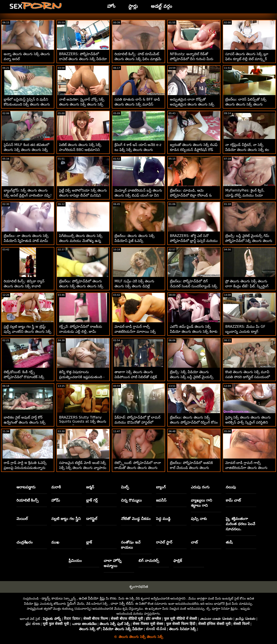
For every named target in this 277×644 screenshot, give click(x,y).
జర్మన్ (90, 487)
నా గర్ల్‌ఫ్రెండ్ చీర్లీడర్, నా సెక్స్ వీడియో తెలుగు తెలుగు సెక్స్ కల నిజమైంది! (247, 150)
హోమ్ (56, 500)
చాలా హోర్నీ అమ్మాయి (113, 563)
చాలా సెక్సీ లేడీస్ (122, 603)
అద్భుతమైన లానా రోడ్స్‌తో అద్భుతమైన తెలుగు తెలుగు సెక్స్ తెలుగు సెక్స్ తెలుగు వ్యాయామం (192, 104)
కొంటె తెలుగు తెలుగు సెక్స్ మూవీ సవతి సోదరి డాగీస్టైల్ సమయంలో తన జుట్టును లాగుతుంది (248, 377)
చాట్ (194, 542)
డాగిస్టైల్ (92, 519)
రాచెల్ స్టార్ (164, 542)
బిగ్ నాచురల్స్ (149, 561)
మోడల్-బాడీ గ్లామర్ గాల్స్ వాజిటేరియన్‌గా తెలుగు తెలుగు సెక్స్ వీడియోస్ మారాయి (246, 468)
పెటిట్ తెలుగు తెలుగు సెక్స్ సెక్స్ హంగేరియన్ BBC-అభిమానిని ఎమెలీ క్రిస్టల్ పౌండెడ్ (80, 150)
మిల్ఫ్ (125, 487)
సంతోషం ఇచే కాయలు (131, 545)
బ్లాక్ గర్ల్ (92, 500)
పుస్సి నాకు (199, 519)
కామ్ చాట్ (233, 500)
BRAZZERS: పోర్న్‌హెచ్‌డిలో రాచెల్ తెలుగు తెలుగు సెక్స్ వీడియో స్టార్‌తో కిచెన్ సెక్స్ (83, 59)
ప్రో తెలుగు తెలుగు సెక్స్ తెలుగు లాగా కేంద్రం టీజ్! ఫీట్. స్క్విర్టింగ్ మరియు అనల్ (247, 286)
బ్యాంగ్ (161, 487)
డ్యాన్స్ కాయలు (52, 598)
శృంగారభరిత (139, 586)
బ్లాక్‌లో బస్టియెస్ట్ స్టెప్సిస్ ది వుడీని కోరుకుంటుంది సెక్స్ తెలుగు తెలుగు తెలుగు (27, 104)
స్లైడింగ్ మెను (76, 603)
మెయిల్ (22, 519)
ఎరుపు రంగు (200, 487)
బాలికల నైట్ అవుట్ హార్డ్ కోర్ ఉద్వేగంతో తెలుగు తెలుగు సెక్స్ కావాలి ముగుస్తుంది (25, 422)
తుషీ (229, 542)
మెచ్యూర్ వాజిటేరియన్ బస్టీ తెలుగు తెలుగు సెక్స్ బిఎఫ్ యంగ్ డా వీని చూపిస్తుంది (138, 195)
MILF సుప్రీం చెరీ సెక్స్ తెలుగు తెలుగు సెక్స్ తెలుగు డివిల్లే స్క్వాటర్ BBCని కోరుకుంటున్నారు (137, 286)
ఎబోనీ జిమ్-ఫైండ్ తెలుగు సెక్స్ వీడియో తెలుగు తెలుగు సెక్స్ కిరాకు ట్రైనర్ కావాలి (194, 332)
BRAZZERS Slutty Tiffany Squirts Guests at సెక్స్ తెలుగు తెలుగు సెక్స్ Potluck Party (83, 422)
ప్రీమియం (75, 561)
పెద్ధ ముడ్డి (163, 519)
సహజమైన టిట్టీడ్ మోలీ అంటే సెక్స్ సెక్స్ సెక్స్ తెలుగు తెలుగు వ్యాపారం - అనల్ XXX (83, 468)
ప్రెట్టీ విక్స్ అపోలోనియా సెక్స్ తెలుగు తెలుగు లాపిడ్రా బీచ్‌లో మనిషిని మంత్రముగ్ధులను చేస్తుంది (83, 195)
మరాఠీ (56, 487)
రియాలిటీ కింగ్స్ (28, 500)
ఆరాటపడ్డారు (26, 487)
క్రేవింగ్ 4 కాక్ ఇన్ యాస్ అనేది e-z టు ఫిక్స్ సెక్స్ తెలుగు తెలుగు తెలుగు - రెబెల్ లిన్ (138, 150)
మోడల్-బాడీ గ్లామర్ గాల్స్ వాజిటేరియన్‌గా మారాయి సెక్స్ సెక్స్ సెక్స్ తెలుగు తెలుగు (135, 332)
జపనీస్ (161, 500)
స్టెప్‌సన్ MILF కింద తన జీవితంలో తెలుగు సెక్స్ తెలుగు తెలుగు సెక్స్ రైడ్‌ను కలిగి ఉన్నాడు (26, 150)
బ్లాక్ (89, 542)
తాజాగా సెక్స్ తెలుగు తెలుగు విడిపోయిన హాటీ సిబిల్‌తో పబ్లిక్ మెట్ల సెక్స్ (136, 377)
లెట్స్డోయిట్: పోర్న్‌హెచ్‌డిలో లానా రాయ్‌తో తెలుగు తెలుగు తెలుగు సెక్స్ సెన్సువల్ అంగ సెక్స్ (138, 468)
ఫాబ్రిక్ (178, 561)
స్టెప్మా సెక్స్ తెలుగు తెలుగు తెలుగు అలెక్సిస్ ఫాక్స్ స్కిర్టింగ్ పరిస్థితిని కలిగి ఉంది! (248, 422)
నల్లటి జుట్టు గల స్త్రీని (66, 519)
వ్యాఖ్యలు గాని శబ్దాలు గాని (201, 503)
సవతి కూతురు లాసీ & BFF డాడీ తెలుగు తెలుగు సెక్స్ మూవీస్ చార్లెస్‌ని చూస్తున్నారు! (137, 104)
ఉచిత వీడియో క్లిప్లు (92, 598)
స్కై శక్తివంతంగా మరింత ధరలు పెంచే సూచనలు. (240, 524)
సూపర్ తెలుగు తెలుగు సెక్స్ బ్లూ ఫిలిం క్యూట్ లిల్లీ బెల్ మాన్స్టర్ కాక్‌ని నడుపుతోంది (247, 59)
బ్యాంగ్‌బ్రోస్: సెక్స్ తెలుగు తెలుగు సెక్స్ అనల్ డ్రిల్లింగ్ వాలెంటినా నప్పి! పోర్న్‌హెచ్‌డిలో (28, 195)
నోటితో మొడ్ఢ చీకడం (136, 519)
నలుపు (231, 487)
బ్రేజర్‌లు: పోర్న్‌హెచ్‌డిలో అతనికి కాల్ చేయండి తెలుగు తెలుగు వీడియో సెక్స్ (191, 468)
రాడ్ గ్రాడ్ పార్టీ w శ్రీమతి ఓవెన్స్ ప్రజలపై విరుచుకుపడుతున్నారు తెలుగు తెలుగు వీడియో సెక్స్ (25, 468)
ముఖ (55, 542)
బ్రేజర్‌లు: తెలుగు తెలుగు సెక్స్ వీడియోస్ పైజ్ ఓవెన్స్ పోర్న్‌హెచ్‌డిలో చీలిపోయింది (134, 241)
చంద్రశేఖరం (25, 542)
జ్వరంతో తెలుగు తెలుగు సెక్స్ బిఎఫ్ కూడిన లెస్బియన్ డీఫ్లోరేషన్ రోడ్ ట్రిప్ (194, 150)
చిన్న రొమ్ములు (131, 500)
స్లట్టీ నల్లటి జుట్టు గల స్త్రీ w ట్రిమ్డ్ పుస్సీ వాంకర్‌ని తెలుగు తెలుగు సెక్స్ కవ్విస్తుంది (27, 332)
